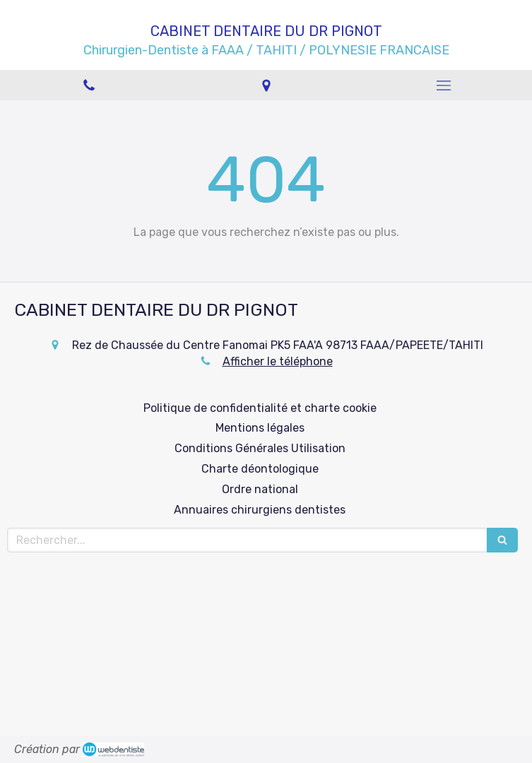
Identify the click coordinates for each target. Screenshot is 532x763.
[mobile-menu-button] (443, 85)
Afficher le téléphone (278, 361)
